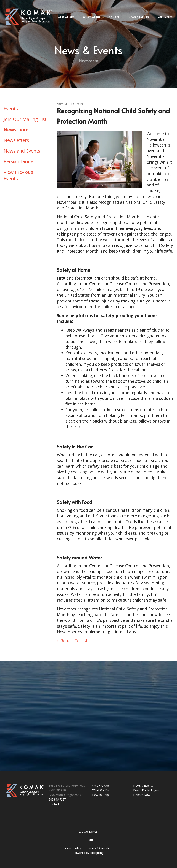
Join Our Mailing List (25, 119)
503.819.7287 (57, 799)
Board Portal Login (146, 790)
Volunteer (165, 17)
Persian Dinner (19, 161)
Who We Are (66, 17)
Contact (54, 804)
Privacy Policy (72, 848)
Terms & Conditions (100, 848)
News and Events (22, 151)
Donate (114, 17)
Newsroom (16, 130)
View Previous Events (18, 175)
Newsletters (16, 140)
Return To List (73, 641)
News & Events (139, 17)
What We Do (92, 17)
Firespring (97, 853)
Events (11, 109)
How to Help (100, 795)
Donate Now (142, 795)
